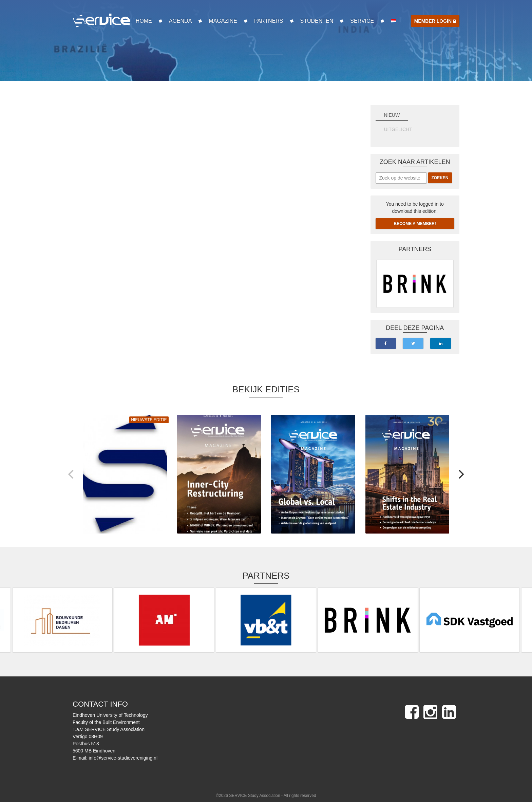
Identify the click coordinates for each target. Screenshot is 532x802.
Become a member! (415, 224)
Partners (269, 21)
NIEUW (392, 115)
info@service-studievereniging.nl (123, 758)
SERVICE (362, 21)
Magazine (223, 21)
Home (144, 21)
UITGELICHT (398, 129)
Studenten (317, 21)
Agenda (180, 21)
